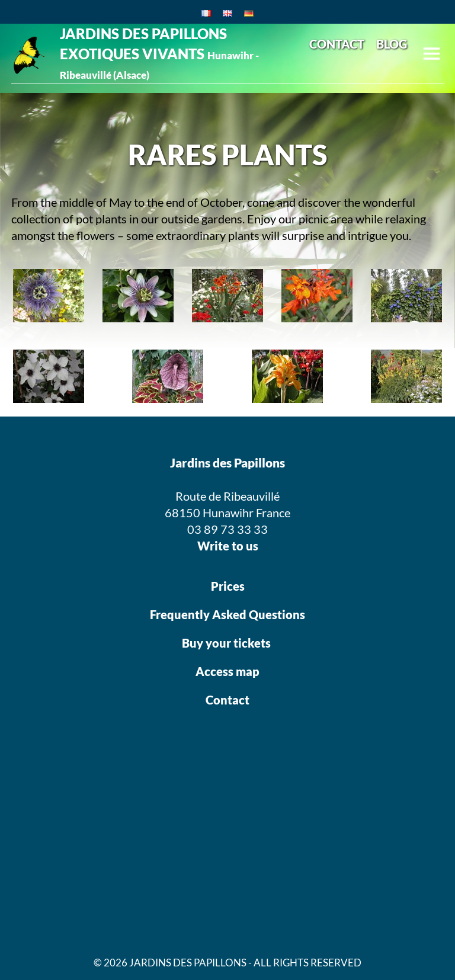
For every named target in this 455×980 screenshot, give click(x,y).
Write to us (228, 546)
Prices (228, 586)
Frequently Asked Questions (227, 614)
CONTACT (337, 44)
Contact (227, 700)
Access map (227, 671)
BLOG (392, 44)
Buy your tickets (227, 643)
